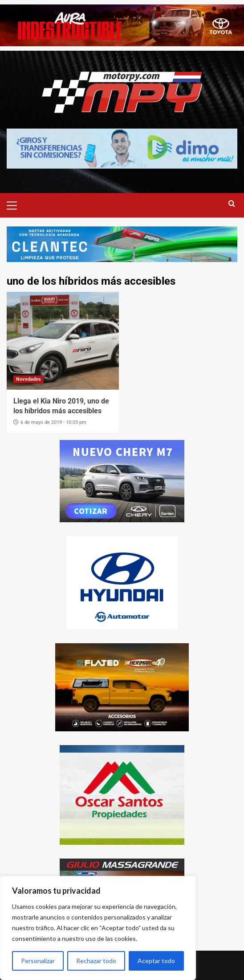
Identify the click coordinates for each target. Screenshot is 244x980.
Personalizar (38, 961)
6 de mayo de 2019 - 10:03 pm (53, 422)
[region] (98, 928)
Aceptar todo (156, 961)
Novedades (28, 379)
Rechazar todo (96, 961)
